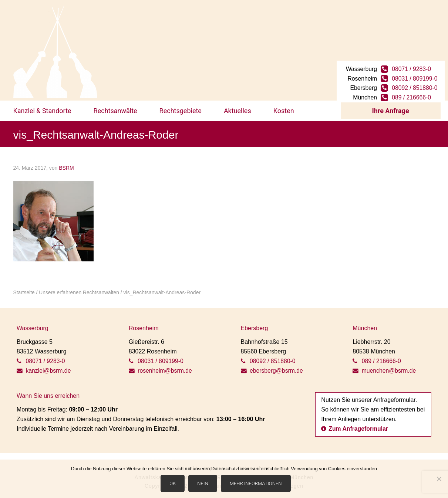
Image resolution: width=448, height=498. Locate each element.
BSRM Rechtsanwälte (55, 52)
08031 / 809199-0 (415, 74)
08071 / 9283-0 (412, 64)
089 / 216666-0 (412, 93)
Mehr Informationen (256, 484)
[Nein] (439, 479)
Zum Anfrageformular (355, 426)
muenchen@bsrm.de (385, 368)
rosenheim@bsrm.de (161, 368)
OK (173, 484)
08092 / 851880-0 (415, 83)
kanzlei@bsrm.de (44, 368)
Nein (203, 484)
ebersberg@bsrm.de (272, 368)
